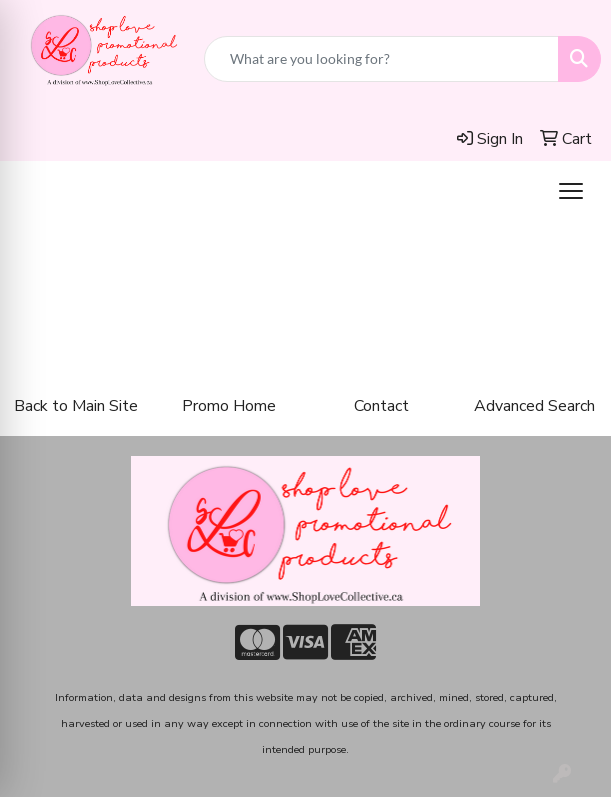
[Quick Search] (381, 59)
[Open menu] (571, 191)
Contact (381, 406)
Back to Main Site (76, 406)
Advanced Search (534, 406)
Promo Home (229, 406)
